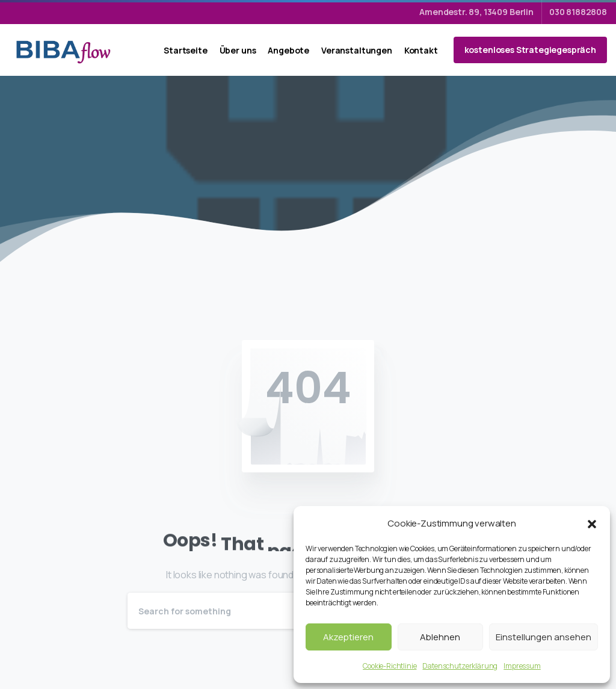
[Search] (292, 611)
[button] (592, 524)
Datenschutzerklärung (460, 666)
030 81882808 (578, 12)
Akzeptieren (348, 637)
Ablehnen (440, 637)
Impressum (522, 666)
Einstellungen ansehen (544, 637)
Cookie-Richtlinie (390, 666)
